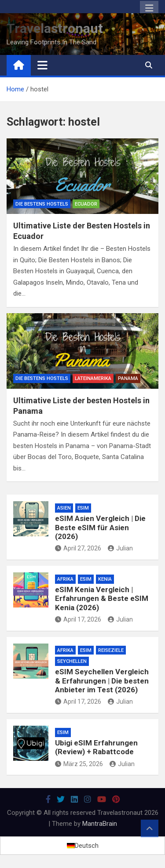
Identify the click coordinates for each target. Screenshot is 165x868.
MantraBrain (100, 824)
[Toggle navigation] (42, 65)
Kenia (105, 579)
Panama (128, 378)
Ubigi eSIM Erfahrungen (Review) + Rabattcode (96, 747)
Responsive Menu (149, 8)
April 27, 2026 (78, 548)
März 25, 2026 (79, 764)
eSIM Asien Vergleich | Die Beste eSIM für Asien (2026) (100, 527)
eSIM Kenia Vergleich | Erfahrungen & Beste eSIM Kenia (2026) (102, 599)
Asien (64, 508)
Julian (120, 548)
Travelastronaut (55, 28)
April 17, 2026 (78, 619)
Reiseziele (111, 650)
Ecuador (86, 204)
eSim (83, 508)
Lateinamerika (93, 378)
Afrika (65, 579)
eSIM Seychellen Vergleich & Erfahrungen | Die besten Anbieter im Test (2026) (102, 681)
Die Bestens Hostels (42, 204)
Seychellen (72, 661)
